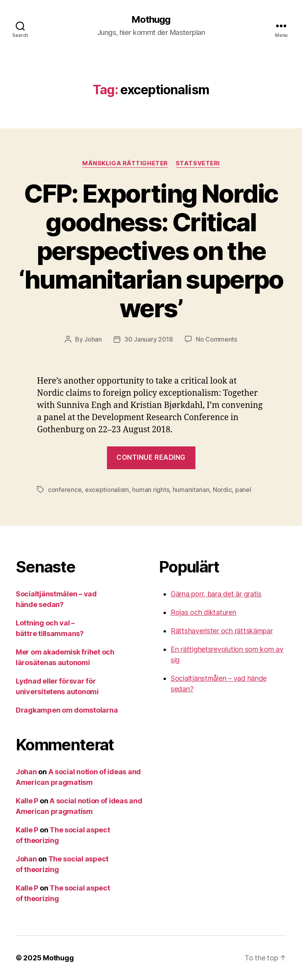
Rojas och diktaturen (203, 612)
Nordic (222, 490)
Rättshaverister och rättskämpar (222, 631)
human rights (151, 490)
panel (243, 490)
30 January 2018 (149, 339)
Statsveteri (198, 163)
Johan (93, 339)
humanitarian (191, 490)
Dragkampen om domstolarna (67, 710)
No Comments (216, 339)
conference (65, 490)
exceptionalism (107, 490)
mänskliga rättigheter (125, 163)
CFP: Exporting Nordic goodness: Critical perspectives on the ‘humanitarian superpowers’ (151, 251)
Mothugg (151, 20)
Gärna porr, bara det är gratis (216, 594)
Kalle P (27, 801)
